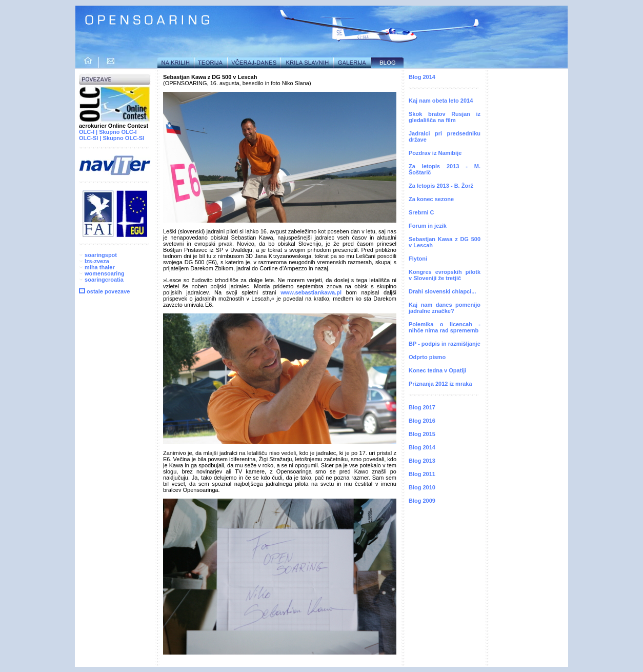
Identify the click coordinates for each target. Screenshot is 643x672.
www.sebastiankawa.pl (311, 292)
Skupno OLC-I (118, 132)
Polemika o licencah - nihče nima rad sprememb (445, 327)
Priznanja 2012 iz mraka (440, 384)
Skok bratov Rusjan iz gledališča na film (445, 117)
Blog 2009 (422, 501)
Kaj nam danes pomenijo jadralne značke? (445, 308)
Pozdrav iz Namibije (435, 153)
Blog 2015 (422, 434)
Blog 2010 (422, 487)
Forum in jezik (428, 226)
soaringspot (98, 255)
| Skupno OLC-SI (122, 138)
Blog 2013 (422, 461)
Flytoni (418, 259)
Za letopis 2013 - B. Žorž (441, 186)
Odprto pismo (427, 357)
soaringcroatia (104, 280)
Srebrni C (421, 212)
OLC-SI (88, 138)
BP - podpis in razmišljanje (445, 344)
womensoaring (102, 273)
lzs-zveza (94, 261)
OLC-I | (88, 132)
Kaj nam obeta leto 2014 (441, 101)
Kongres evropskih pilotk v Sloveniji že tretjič (445, 275)
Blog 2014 (422, 77)
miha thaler (97, 267)
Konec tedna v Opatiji (437, 370)
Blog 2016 (422, 421)
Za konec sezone (431, 199)
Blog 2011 (422, 474)
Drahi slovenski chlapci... (442, 291)
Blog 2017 (422, 407)
